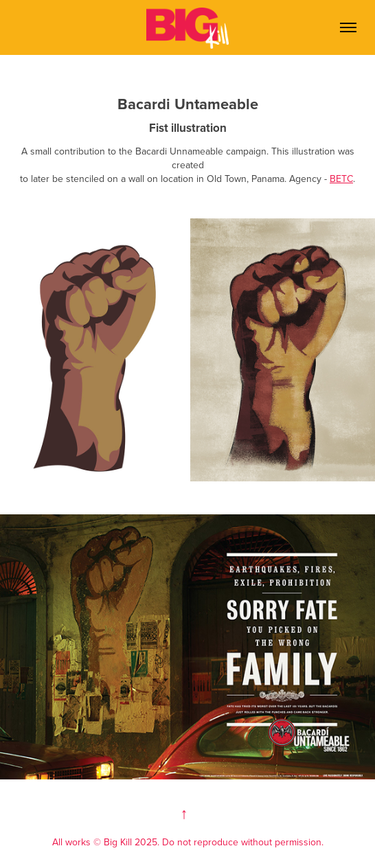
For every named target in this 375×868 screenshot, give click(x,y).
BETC (341, 179)
